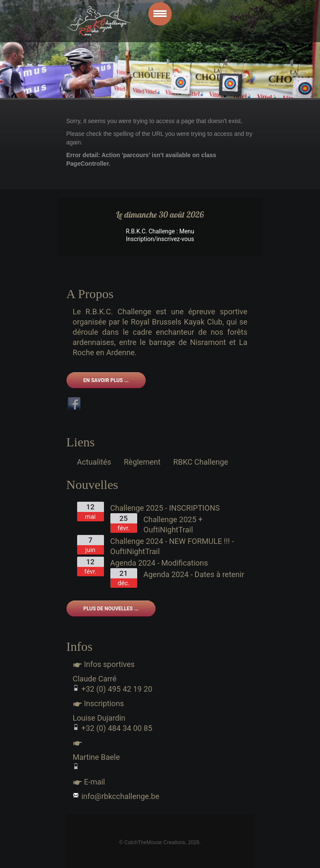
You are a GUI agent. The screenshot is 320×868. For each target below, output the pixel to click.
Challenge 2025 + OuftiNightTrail (173, 525)
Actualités (94, 462)
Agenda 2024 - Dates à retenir (194, 574)
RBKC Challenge (201, 462)
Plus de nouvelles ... (111, 609)
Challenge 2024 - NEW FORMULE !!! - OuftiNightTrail (172, 546)
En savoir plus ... (106, 380)
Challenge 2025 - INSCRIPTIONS (165, 508)
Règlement (142, 462)
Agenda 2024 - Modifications (159, 563)
